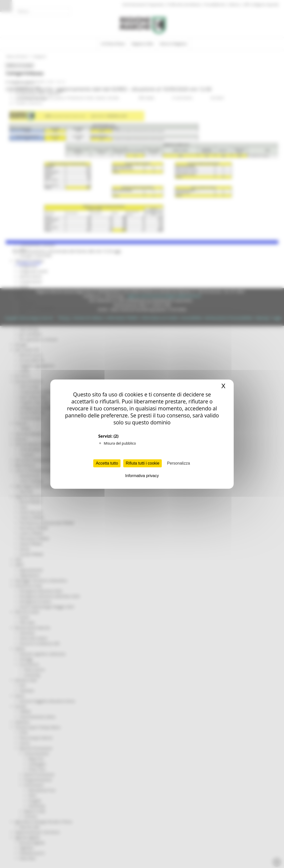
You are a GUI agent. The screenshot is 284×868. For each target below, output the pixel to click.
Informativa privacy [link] (142, 476)
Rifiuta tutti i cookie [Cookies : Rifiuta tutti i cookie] (142, 463)
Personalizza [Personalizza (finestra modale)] (178, 463)
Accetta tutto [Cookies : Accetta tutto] (107, 463)
